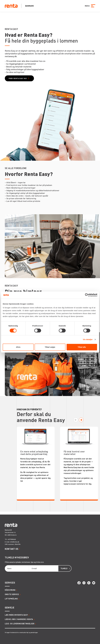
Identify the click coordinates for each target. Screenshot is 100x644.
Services (10, 583)
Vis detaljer (88, 339)
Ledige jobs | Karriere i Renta (19, 619)
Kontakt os (12, 549)
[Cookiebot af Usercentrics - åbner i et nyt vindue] (87, 295)
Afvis (18, 347)
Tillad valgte (50, 347)
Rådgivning (10, 590)
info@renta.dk (15, 542)
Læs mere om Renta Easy (16, 615)
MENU (87, 6)
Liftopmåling (11, 599)
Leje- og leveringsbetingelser (20, 624)
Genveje (10, 608)
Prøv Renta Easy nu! (18, 78)
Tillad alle (82, 347)
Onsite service (12, 594)
